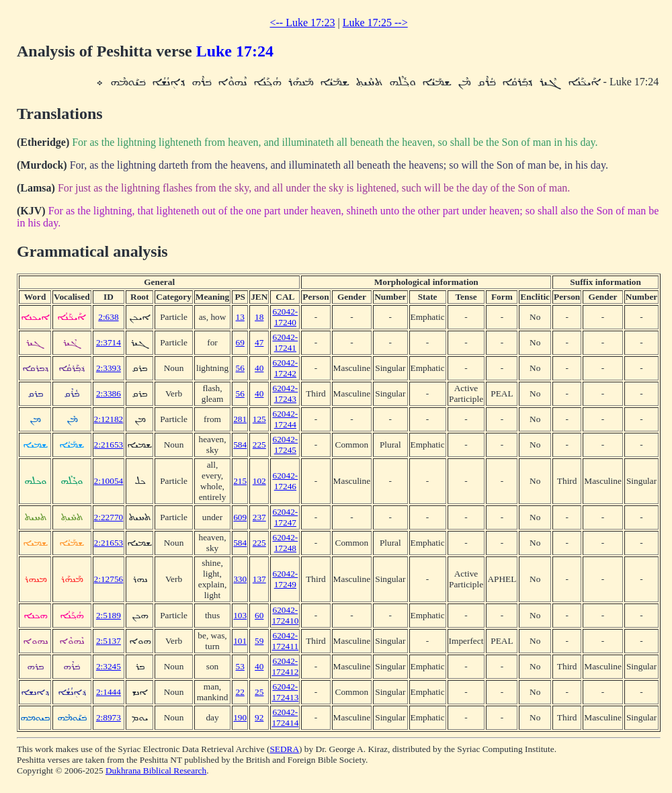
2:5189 (109, 615)
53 (240, 666)
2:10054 (109, 481)
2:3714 (109, 342)
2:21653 (109, 445)
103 (240, 615)
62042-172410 (285, 615)
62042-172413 (285, 692)
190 (240, 717)
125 (259, 419)
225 (259, 445)
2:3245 (109, 666)
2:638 (108, 317)
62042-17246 (285, 481)
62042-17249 (285, 579)
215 (240, 481)
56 (240, 368)
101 (240, 641)
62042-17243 (285, 393)
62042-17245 (285, 445)
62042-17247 (285, 517)
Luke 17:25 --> (375, 23)
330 (240, 579)
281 (240, 419)
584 (240, 445)
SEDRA (284, 749)
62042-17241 (285, 342)
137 (259, 579)
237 (259, 517)
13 (240, 317)
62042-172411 (286, 641)
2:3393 (109, 368)
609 (240, 517)
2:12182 (109, 419)
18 (259, 317)
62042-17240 (285, 317)
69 (240, 342)
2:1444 (109, 692)
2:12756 (109, 579)
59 (259, 641)
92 (259, 717)
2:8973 (109, 717)
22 (240, 692)
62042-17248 (285, 543)
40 (259, 368)
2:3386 (109, 393)
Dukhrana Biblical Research (156, 770)
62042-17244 (285, 419)
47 (259, 342)
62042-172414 (285, 717)
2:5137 (109, 641)
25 (259, 692)
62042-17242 (285, 368)
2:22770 (109, 517)
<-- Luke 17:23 (303, 23)
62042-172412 (285, 666)
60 (259, 615)
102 (259, 481)
